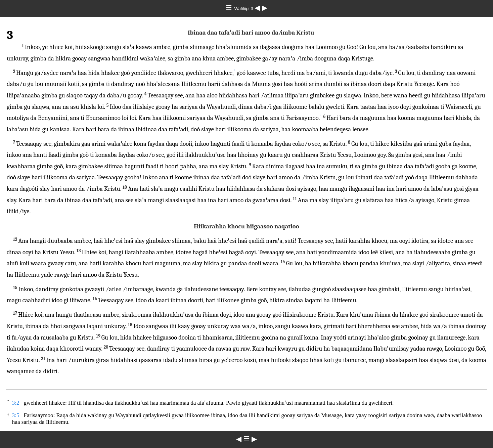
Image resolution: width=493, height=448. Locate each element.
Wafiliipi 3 (244, 9)
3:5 (16, 415)
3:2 (16, 403)
